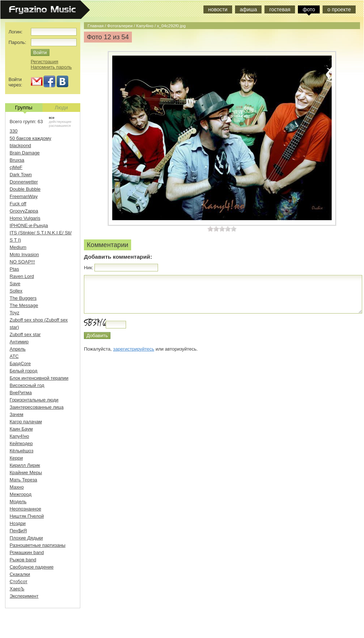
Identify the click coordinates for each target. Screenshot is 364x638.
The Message (24, 305)
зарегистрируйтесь (134, 349)
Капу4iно (145, 26)
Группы (24, 108)
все (52, 118)
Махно (17, 487)
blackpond (21, 146)
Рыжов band (23, 560)
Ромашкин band (27, 552)
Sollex (16, 291)
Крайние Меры (26, 473)
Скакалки (20, 574)
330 (14, 131)
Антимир (19, 342)
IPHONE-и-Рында (29, 225)
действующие (60, 122)
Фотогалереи (120, 26)
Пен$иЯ (18, 531)
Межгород (21, 494)
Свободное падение (32, 567)
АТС (14, 356)
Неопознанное (26, 509)
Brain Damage (25, 153)
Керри (16, 458)
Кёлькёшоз (22, 451)
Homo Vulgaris (25, 218)
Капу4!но (19, 436)
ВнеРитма (21, 393)
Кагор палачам (26, 422)
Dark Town (21, 175)
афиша (248, 9)
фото (309, 9)
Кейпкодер (21, 443)
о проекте (339, 9)
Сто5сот (19, 582)
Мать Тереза (24, 480)
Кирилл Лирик (25, 465)
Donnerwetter (24, 182)
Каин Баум (21, 429)
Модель (18, 502)
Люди (61, 108)
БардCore (20, 364)
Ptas (15, 269)
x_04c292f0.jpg (171, 26)
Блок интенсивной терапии (39, 378)
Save (15, 284)
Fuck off (18, 204)
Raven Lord (22, 276)
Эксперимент (24, 596)
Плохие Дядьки (27, 538)
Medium (18, 247)
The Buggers (23, 298)
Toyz (15, 313)
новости (218, 9)
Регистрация (45, 62)
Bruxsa (17, 160)
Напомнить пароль (51, 67)
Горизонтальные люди (34, 400)
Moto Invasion (25, 255)
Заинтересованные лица (37, 407)
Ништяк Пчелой (27, 516)
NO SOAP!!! (23, 262)
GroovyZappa (24, 211)
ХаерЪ (17, 589)
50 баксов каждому (31, 138)
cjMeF (16, 167)
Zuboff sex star (25, 334)
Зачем (17, 414)
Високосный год (27, 385)
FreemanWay (24, 196)
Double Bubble (25, 189)
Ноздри (18, 523)
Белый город (24, 371)
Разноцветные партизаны (38, 545)
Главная (96, 26)
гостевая (280, 9)
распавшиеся (60, 126)
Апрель (18, 349)
